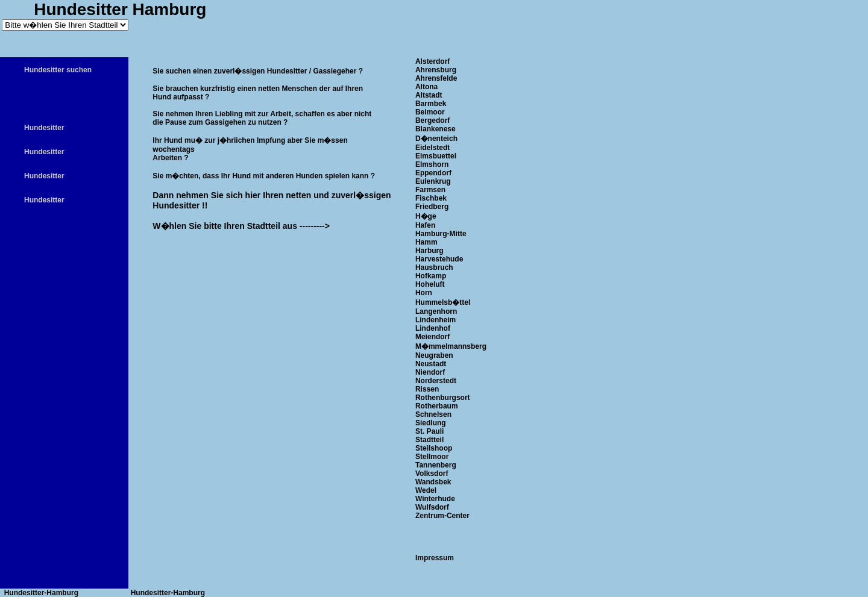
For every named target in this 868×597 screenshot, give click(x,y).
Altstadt (429, 95)
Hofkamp (431, 276)
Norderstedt (436, 381)
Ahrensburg (436, 70)
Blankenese (436, 129)
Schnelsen (433, 414)
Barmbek (431, 104)
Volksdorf (432, 474)
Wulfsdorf (432, 507)
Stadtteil (429, 440)
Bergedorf (432, 120)
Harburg (429, 251)
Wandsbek (433, 482)
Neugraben (434, 355)
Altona (426, 87)
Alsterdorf (432, 61)
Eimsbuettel (436, 156)
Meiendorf (432, 337)
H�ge (426, 216)
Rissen (427, 389)
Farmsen (430, 190)
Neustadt (431, 364)
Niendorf (430, 372)
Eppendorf (433, 173)
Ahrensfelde (436, 78)
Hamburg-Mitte (441, 234)
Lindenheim (436, 320)
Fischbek (431, 198)
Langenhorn (436, 311)
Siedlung (431, 423)
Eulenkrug (433, 181)
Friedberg (432, 207)
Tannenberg (436, 465)
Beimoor (430, 112)
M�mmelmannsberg (451, 346)
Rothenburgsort (443, 398)
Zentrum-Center (442, 516)
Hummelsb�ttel (443, 302)
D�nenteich (436, 139)
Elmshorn (432, 164)
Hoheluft (430, 284)
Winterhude (435, 499)
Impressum (435, 558)
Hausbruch (434, 267)
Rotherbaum (437, 406)
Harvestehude (439, 259)
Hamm (426, 242)
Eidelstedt (432, 148)
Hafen (425, 225)
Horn (424, 293)
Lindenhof (433, 328)
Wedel (426, 490)
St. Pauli (429, 431)
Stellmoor (432, 457)
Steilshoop (434, 448)
